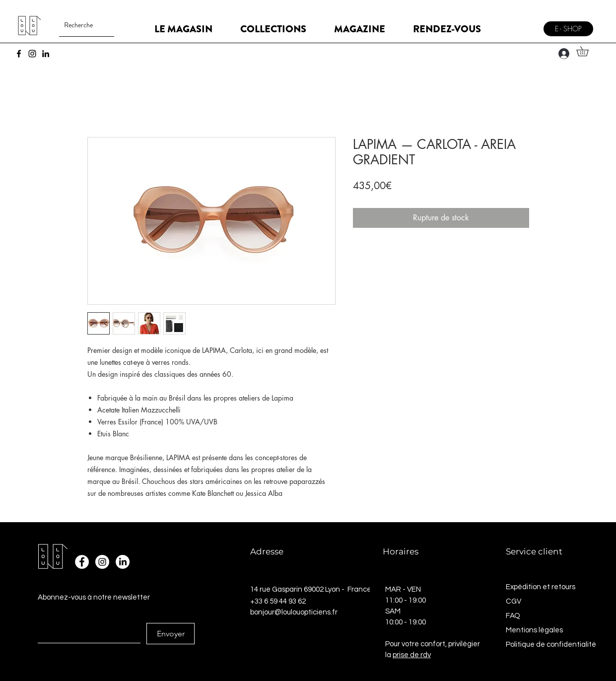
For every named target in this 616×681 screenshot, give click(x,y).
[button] (587, 51)
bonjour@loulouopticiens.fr (294, 612)
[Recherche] (79, 25)
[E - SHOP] (568, 29)
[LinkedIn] (46, 54)
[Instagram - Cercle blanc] (102, 562)
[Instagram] (32, 54)
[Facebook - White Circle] (82, 562)
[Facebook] (19, 54)
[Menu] (525, 25)
